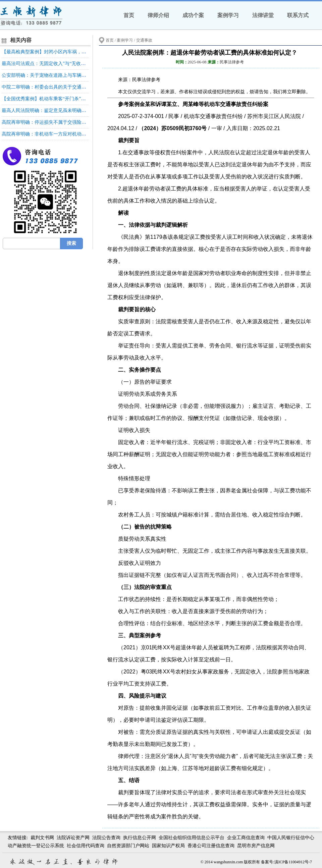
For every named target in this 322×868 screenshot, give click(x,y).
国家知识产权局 (168, 846)
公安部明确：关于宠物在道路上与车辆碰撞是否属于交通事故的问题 (72, 75)
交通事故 (144, 40)
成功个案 (193, 15)
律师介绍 (158, 15)
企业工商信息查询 (246, 838)
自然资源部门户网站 (128, 846)
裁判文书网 (42, 838)
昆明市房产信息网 (256, 846)
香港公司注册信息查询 (211, 846)
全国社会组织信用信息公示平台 (192, 838)
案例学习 (228, 15)
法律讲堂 (263, 15)
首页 (129, 15)
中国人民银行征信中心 (291, 838)
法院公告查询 (106, 838)
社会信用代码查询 (86, 846)
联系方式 (298, 15)
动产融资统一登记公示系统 (36, 846)
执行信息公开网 (140, 838)
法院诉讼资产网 (73, 838)
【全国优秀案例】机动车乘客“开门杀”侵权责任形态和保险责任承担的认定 (79, 99)
